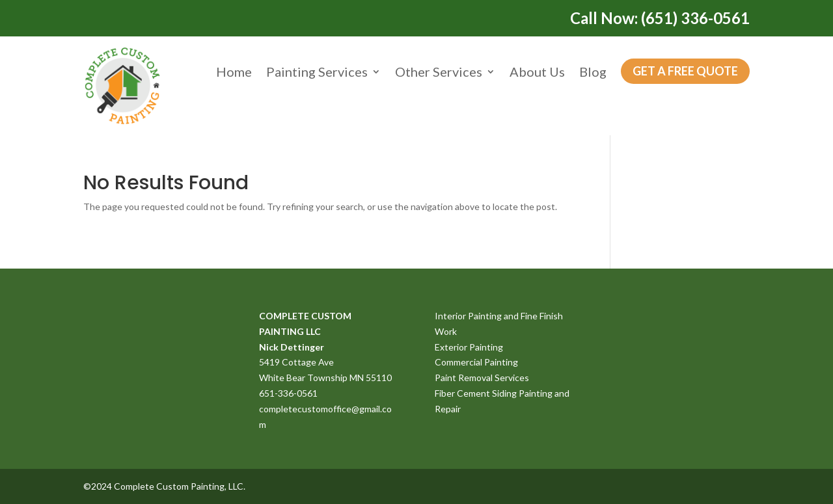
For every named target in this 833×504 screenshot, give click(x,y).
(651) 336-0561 (695, 18)
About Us (537, 72)
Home (234, 72)
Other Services (439, 72)
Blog (593, 72)
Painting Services (317, 72)
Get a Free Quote (685, 71)
